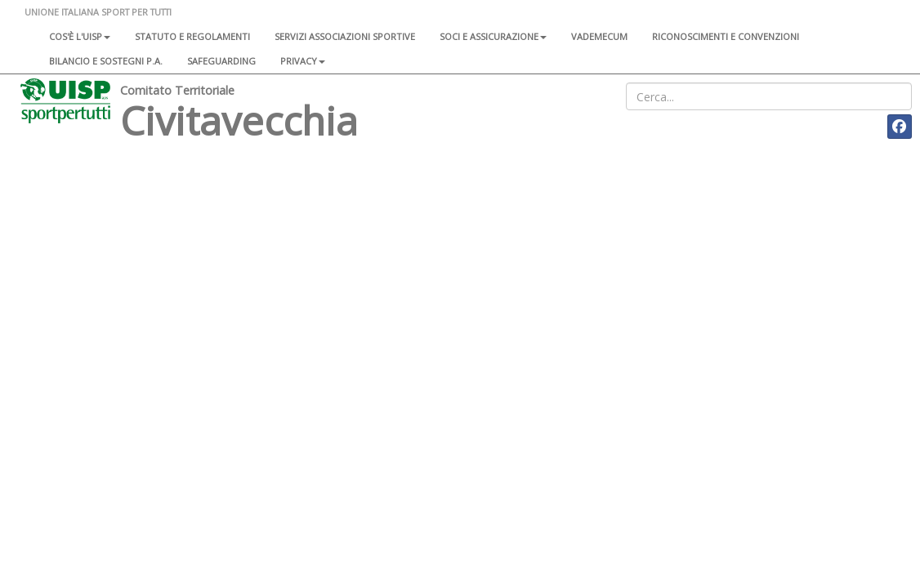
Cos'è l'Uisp (80, 36)
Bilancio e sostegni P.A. (106, 61)
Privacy (303, 61)
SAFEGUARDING (221, 61)
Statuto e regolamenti (192, 36)
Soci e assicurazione (493, 36)
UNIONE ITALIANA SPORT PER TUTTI (98, 12)
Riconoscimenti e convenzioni (726, 36)
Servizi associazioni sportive (345, 36)
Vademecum (599, 36)
